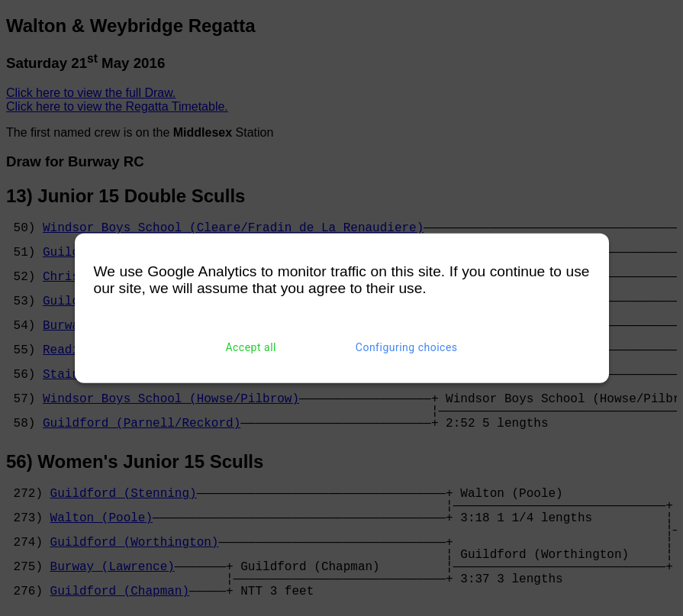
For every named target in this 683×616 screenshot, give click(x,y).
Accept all (251, 347)
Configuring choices (407, 347)
